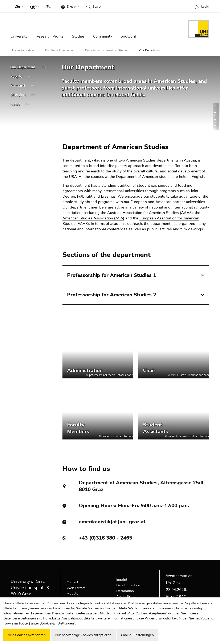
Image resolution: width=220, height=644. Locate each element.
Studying (18, 95)
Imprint (122, 580)
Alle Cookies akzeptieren (27, 635)
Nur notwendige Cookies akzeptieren (83, 635)
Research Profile (50, 36)
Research (19, 86)
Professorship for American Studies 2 (112, 295)
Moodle (72, 594)
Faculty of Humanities (60, 50)
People (17, 76)
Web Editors (76, 588)
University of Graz (23, 50)
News (16, 104)
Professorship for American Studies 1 (112, 275)
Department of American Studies (107, 50)
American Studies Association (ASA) (93, 218)
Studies (78, 36)
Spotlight (128, 36)
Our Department (23, 67)
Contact (72, 582)
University (19, 36)
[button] (19, 6)
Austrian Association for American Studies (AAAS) (150, 213)
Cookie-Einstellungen (137, 635)
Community (103, 36)
